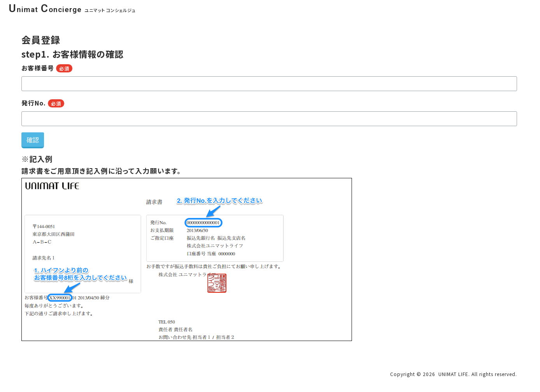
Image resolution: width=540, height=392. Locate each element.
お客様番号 (47, 68)
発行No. (43, 103)
